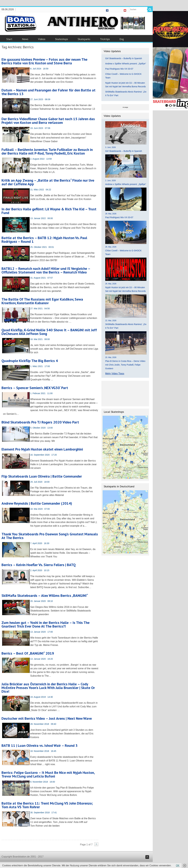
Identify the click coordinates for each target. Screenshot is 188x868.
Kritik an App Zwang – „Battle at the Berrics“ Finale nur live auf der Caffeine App (48, 182)
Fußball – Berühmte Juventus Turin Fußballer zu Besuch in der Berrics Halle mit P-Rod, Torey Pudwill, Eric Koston (47, 151)
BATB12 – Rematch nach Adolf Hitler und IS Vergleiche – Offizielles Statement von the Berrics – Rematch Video (46, 270)
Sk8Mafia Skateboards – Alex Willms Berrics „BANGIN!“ (45, 596)
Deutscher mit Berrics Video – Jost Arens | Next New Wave (47, 718)
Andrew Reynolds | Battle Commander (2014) (37, 503)
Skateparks (84, 39)
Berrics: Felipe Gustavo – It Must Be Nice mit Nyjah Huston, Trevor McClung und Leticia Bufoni (48, 774)
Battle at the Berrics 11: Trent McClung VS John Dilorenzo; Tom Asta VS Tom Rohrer (47, 805)
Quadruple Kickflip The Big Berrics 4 (30, 361)
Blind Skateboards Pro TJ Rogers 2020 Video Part (40, 422)
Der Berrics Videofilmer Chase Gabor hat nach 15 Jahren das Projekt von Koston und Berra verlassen (48, 121)
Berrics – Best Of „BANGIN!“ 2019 (28, 653)
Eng (122, 39)
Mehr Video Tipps (115, 374)
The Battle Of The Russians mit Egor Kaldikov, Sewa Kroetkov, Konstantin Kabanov (42, 301)
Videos (42, 39)
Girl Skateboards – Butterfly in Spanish (124, 58)
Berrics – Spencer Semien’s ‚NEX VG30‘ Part (35, 388)
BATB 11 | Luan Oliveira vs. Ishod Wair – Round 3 (40, 745)
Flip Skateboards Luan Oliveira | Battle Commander (42, 476)
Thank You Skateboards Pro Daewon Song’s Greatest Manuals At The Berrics (50, 536)
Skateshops (62, 39)
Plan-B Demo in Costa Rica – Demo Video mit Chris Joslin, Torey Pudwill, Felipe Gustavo (125, 365)
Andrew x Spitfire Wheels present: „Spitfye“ (126, 64)
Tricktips (105, 39)
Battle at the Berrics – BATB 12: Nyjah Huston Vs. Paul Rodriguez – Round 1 (44, 240)
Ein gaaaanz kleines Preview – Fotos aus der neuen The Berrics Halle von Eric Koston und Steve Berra (44, 61)
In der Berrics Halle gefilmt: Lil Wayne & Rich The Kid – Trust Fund (49, 211)
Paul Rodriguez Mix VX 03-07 (119, 69)
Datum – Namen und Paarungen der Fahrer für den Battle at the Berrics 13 (48, 92)
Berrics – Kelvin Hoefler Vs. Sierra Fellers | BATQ (39, 565)
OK (178, 865)
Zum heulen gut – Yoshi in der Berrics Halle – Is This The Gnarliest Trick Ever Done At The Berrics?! (46, 624)
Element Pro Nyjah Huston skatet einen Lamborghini (42, 449)
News (25, 39)
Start (9, 39)
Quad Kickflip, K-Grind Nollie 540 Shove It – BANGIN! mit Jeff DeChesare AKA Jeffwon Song (49, 332)
